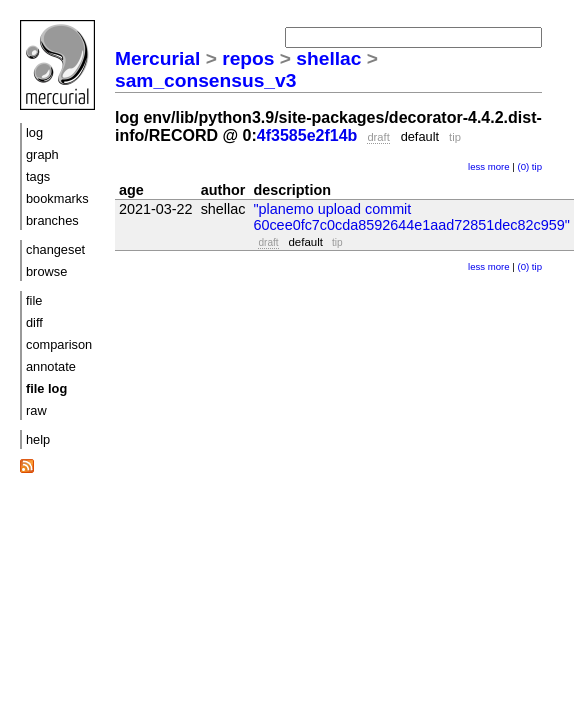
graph (42, 154)
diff (34, 322)
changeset (55, 249)
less (476, 166)
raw (36, 410)
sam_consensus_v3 (205, 80)
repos (248, 58)
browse (46, 271)
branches (52, 220)
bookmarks (57, 198)
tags (38, 176)
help (38, 439)
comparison (59, 344)
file (34, 300)
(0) (523, 166)
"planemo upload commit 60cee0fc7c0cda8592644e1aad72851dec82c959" (411, 217)
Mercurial (157, 58)
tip (537, 166)
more (499, 166)
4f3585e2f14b (307, 135)
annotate (51, 366)
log (34, 132)
